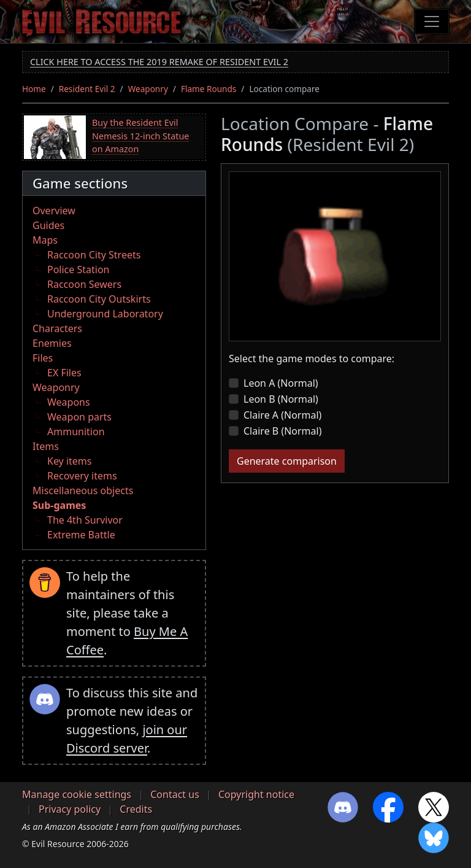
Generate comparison (287, 461)
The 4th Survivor (85, 520)
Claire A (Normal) (282, 415)
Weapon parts (79, 417)
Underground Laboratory (105, 314)
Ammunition (76, 432)
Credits (136, 809)
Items (46, 446)
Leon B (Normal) (281, 399)
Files (43, 358)
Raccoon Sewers (84, 284)
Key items (69, 461)
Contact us (175, 794)
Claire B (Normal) (283, 431)
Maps (45, 240)
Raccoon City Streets (94, 255)
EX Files (64, 373)
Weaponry (148, 89)
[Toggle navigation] (432, 21)
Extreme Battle (81, 535)
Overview (54, 211)
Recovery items (82, 476)
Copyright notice (256, 794)
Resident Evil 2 (87, 89)
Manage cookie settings (77, 794)
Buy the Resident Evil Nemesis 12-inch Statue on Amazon (141, 136)
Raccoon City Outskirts (99, 299)
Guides (48, 225)
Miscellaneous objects (83, 490)
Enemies (52, 343)
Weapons (69, 402)
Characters (57, 328)
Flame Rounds (209, 89)
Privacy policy (70, 809)
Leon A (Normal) (281, 383)
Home (34, 89)
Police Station (78, 269)
